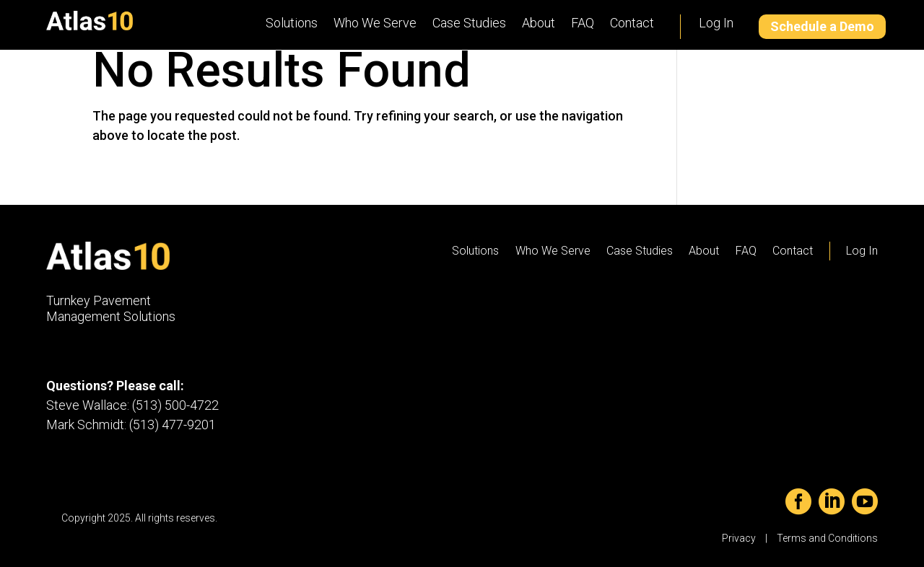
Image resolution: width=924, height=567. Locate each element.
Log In (716, 23)
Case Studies (469, 23)
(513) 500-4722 (175, 405)
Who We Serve (375, 23)
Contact (632, 23)
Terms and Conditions (827, 538)
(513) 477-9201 (173, 425)
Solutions (292, 23)
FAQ (583, 23)
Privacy (739, 538)
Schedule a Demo (822, 26)
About (539, 23)
